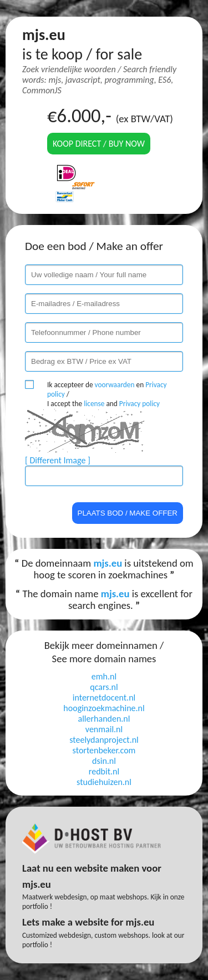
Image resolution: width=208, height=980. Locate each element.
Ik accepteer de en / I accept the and (107, 394)
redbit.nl (104, 771)
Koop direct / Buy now (99, 144)
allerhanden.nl (104, 719)
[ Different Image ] (58, 460)
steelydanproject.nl (104, 740)
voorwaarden (115, 385)
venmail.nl (104, 729)
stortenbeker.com (104, 750)
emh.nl (104, 676)
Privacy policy (139, 404)
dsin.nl (104, 761)
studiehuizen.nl (104, 782)
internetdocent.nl (104, 697)
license (94, 404)
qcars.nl (104, 687)
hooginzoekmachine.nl (104, 708)
